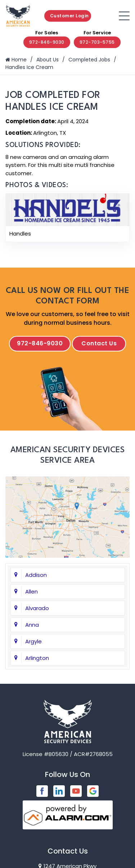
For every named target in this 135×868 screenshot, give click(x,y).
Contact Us (99, 343)
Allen (31, 591)
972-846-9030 (47, 42)
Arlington (37, 658)
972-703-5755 (97, 42)
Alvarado (37, 608)
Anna (32, 625)
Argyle (33, 641)
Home (16, 60)
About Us (48, 60)
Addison (36, 575)
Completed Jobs (89, 60)
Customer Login (69, 16)
